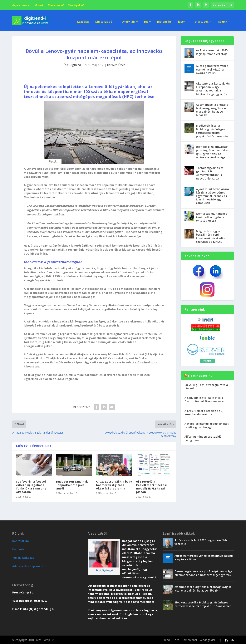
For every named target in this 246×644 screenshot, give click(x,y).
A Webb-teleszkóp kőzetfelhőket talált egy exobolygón (207, 425)
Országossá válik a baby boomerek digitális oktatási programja (114, 484)
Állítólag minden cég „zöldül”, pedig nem (204, 438)
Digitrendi (75, 64)
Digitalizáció (104, 19)
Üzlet (122, 64)
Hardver (112, 64)
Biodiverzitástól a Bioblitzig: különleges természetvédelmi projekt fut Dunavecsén (212, 130)
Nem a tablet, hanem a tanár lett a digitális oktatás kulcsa (212, 216)
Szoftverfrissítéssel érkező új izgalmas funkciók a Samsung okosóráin (31, 486)
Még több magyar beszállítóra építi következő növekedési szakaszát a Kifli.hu (211, 236)
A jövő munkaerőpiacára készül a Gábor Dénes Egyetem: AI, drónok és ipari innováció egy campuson (212, 195)
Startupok (202, 19)
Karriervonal (56, 5)
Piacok (181, 19)
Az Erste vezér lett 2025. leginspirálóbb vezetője (212, 52)
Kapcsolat (19, 549)
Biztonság (164, 19)
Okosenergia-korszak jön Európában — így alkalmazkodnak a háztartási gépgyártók (213, 88)
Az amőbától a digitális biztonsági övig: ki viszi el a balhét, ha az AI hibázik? (212, 109)
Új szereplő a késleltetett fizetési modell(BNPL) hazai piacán (151, 486)
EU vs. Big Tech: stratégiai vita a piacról (206, 386)
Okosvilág (128, 19)
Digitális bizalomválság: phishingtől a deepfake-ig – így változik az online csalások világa (212, 152)
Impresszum (21, 541)
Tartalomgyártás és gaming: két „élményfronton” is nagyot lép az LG (210, 173)
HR (146, 19)
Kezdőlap (83, 19)
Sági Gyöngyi (104, 570)
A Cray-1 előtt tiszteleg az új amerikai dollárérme (204, 412)
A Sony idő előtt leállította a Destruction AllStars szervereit (205, 399)
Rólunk (223, 19)
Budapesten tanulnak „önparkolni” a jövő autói (72, 484)
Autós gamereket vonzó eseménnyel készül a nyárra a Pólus (212, 69)
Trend (166, 639)
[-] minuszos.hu (200, 375)
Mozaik (39, 5)
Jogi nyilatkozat (23, 557)
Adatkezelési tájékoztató (29, 565)
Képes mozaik (21, 5)
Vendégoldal (76, 5)
